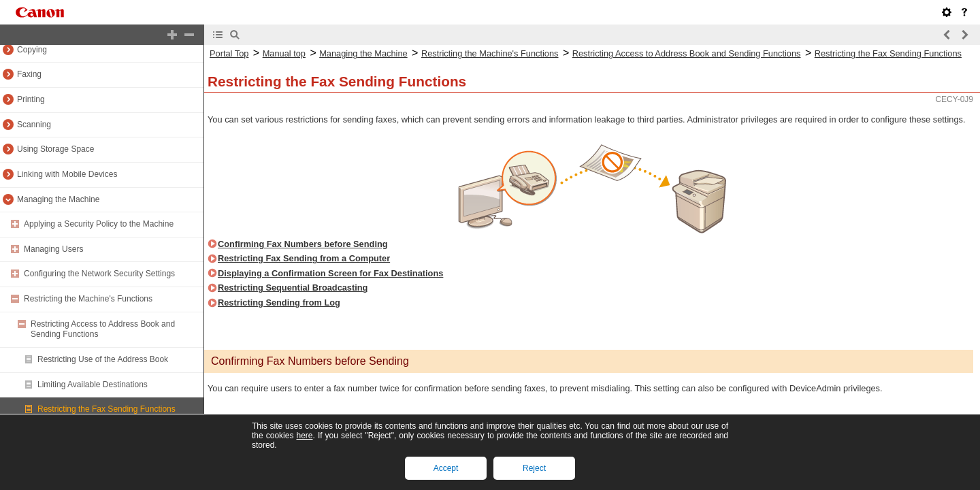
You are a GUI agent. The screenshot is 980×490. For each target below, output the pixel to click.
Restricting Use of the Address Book (103, 359)
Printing (31, 99)
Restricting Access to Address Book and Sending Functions (687, 53)
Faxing (29, 74)
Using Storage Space (55, 149)
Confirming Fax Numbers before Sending (303, 244)
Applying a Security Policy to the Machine (99, 224)
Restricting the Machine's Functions (88, 299)
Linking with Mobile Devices (67, 174)
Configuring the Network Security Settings (99, 274)
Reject (534, 468)
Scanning (34, 125)
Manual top (284, 53)
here (304, 436)
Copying (32, 50)
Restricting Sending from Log (279, 303)
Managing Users (53, 249)
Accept (446, 468)
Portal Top (229, 53)
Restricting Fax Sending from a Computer (304, 258)
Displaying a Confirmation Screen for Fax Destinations (330, 273)
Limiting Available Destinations (93, 385)
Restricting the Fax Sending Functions (107, 409)
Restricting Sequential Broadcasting (293, 288)
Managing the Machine (58, 199)
